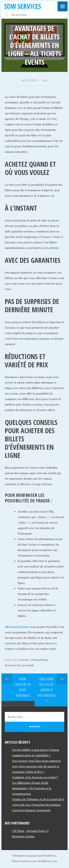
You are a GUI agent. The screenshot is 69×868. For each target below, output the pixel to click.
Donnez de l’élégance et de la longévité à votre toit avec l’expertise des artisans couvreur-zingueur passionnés (38, 805)
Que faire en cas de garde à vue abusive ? (46, 690)
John (45, 80)
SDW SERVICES (23, 6)
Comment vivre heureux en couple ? (35, 777)
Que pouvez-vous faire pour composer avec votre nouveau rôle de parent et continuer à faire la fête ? (37, 766)
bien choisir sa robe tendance (23, 687)
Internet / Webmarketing (33, 660)
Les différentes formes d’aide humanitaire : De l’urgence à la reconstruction (32, 788)
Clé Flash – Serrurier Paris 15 (30, 831)
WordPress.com (47, 861)
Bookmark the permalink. (20, 665)
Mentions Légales (23, 836)
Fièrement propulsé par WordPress (34, 856)
